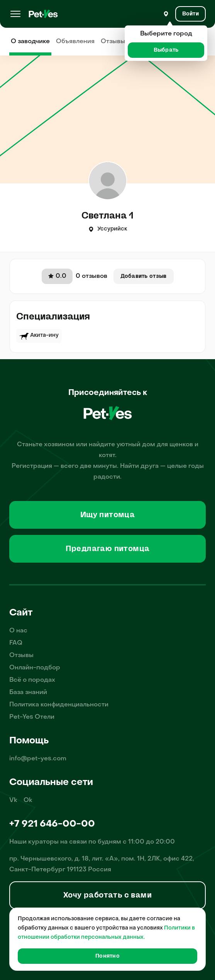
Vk (13, 800)
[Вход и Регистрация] (190, 14)
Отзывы (113, 42)
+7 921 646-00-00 (52, 824)
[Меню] (15, 14)
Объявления (75, 42)
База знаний (28, 693)
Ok (28, 800)
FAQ (16, 643)
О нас (18, 631)
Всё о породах (32, 680)
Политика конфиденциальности (59, 705)
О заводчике (30, 42)
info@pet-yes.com (38, 759)
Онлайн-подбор (35, 668)
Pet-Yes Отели (32, 717)
